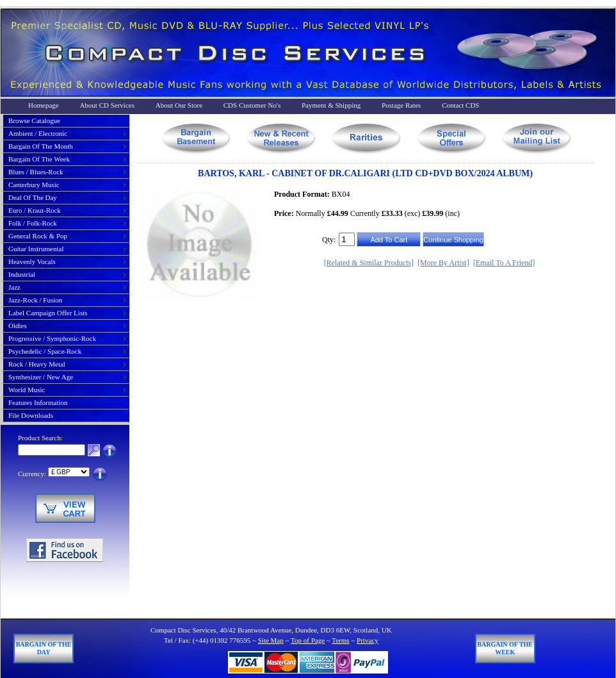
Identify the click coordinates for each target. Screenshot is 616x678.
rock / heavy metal (37, 364)
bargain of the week (39, 159)
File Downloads (31, 415)
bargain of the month (41, 146)
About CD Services (107, 105)
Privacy (368, 640)
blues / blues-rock (36, 172)
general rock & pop (38, 236)
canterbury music (34, 185)
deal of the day (33, 197)
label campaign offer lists (48, 313)
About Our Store (179, 105)
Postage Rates (401, 105)
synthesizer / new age (41, 377)
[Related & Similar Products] (369, 263)
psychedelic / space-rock (45, 351)
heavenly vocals (32, 261)
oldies (18, 326)
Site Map (271, 640)
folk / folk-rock (33, 223)
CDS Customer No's (252, 105)
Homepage (44, 105)
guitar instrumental (36, 249)
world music (27, 390)
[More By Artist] (443, 263)
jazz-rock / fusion (35, 300)
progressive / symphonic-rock (52, 338)
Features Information (38, 402)
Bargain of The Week (505, 648)
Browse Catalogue (34, 120)
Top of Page (308, 640)
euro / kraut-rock (35, 210)
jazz (14, 287)
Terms (340, 640)
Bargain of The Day (44, 648)
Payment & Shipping (331, 105)
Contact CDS (460, 105)
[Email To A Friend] (504, 263)
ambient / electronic (38, 133)
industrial (22, 274)
